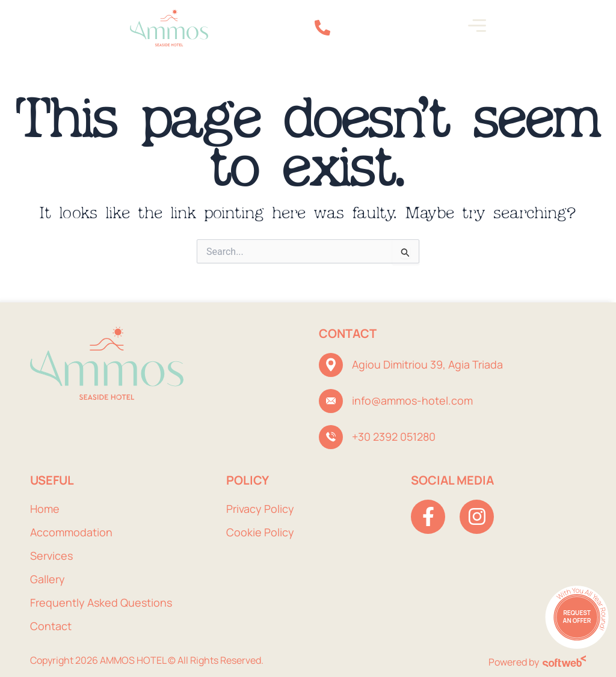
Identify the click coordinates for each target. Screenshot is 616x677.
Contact (51, 626)
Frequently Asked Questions (101, 602)
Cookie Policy (260, 532)
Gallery (48, 579)
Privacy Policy (260, 509)
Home (45, 509)
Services (51, 556)
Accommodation (71, 532)
